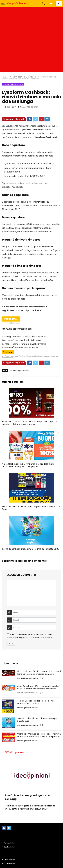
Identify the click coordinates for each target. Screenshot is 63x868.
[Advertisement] (31, 40)
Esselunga (8, 352)
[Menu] (3, 4)
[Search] (44, 4)
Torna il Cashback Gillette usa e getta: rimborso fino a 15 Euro (31, 508)
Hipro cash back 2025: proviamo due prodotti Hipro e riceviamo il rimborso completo (29, 423)
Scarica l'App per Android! (51, 4)
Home (5, 77)
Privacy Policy (9, 843)
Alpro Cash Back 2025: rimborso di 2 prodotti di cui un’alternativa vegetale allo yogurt (28, 465)
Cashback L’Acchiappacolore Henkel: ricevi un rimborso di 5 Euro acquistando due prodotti (39, 735)
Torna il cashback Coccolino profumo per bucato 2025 (31, 549)
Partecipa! (12, 320)
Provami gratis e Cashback (23, 77)
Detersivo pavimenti (19, 370)
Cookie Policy (9, 847)
